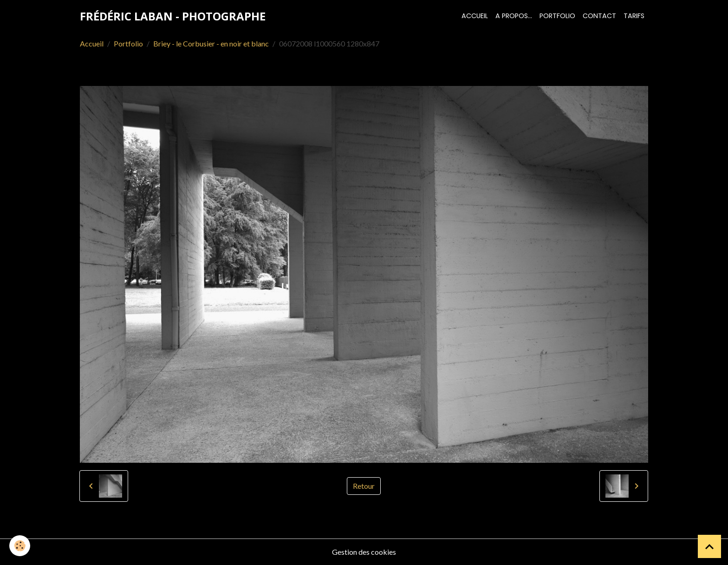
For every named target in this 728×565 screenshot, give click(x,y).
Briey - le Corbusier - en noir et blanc (211, 43)
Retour (364, 486)
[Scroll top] (709, 546)
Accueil (475, 16)
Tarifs (634, 16)
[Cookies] (20, 546)
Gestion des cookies (364, 552)
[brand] (173, 16)
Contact (599, 16)
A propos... (514, 16)
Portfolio (557, 16)
